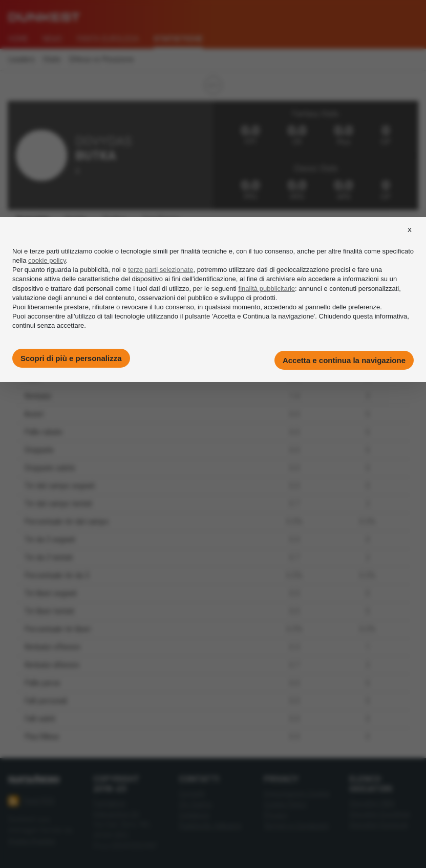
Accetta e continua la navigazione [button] (344, 360)
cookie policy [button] (47, 260)
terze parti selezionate (161, 270)
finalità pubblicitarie (267, 289)
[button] (410, 239)
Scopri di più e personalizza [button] (71, 358)
